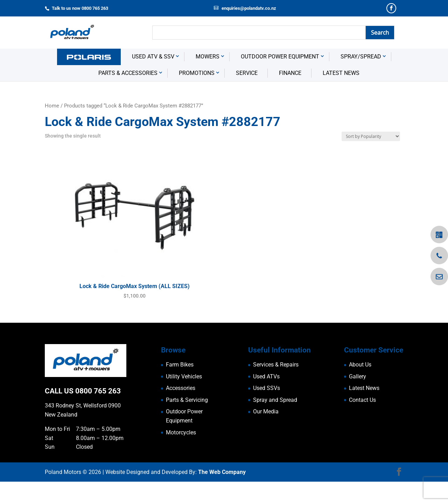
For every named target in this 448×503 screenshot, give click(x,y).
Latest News (341, 94)
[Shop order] (371, 158)
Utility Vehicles (184, 397)
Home (52, 127)
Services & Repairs (276, 386)
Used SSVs (267, 409)
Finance (290, 94)
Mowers (208, 78)
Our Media (266, 433)
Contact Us (362, 421)
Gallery (358, 397)
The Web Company (222, 493)
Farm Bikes (180, 386)
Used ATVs (266, 397)
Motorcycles (181, 453)
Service (247, 94)
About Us (360, 386)
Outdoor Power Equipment (280, 78)
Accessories (181, 409)
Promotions (197, 94)
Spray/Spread (361, 78)
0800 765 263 (98, 412)
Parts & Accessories (128, 94)
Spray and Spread (275, 421)
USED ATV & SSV (153, 78)
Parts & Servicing (187, 421)
